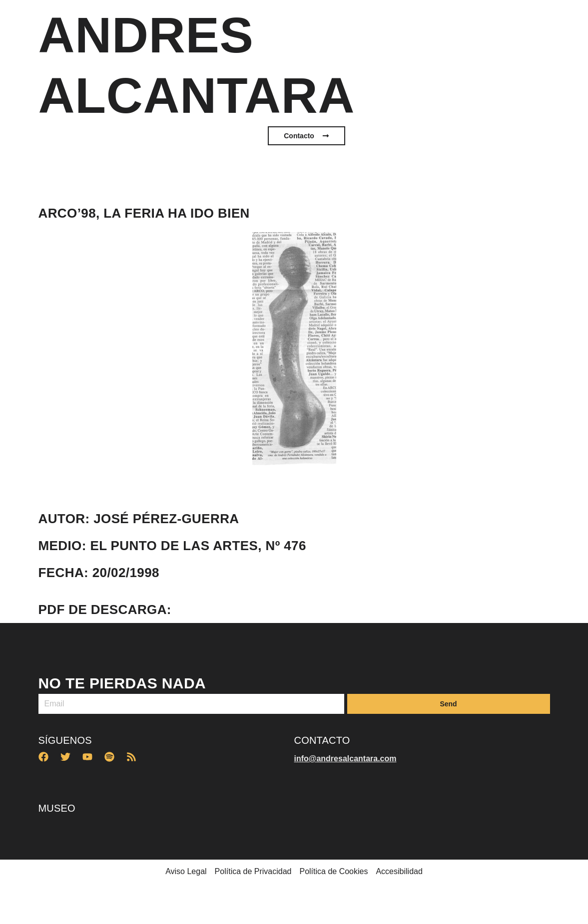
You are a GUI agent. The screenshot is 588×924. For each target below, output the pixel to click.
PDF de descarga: (105, 610)
